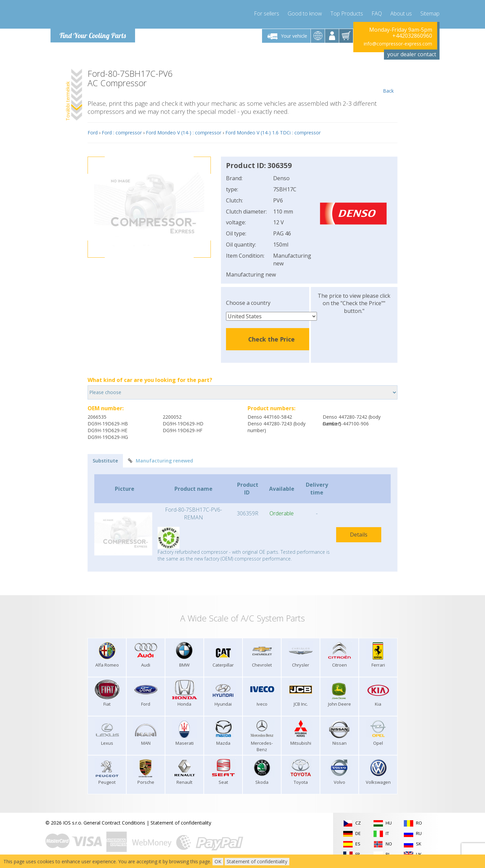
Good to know (305, 13)
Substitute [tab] (105, 461)
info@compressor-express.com (398, 44)
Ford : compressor (122, 133)
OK (218, 861)
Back (388, 82)
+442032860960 (412, 36)
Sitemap (430, 13)
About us (401, 13)
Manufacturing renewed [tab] (160, 461)
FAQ (377, 13)
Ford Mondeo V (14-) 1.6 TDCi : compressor (273, 133)
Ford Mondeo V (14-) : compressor (184, 133)
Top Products (347, 13)
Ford (93, 133)
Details (359, 535)
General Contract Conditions (114, 823)
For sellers (267, 13)
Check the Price (271, 339)
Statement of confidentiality (181, 823)
